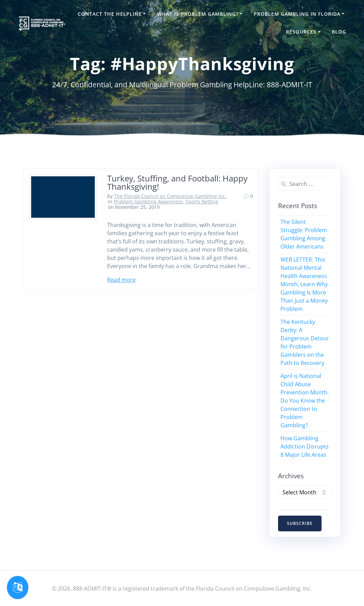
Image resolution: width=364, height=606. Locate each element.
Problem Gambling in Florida (297, 14)
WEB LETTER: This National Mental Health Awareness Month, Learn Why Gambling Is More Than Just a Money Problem (304, 284)
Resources (301, 32)
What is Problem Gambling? (198, 14)
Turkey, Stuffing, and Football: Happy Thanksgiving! (177, 182)
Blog (339, 32)
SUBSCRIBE (300, 523)
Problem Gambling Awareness (148, 201)
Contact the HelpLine (110, 14)
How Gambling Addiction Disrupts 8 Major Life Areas (305, 446)
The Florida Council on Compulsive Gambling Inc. (170, 196)
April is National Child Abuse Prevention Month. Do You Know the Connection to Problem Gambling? (305, 401)
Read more (121, 280)
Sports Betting (202, 201)
